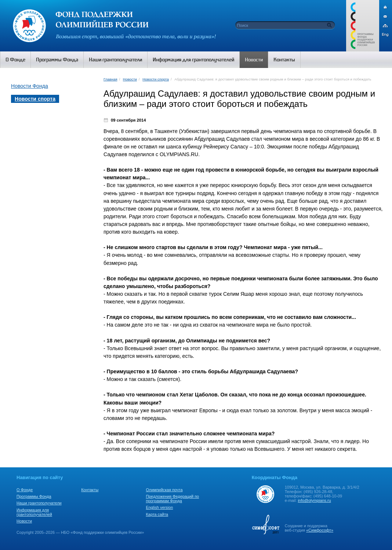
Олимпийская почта (164, 490)
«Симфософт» (320, 530)
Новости (130, 79)
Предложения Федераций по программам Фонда (173, 499)
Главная (110, 79)
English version (160, 507)
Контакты (90, 490)
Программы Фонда (34, 496)
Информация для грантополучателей (34, 512)
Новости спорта (156, 79)
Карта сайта (157, 514)
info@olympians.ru (314, 500)
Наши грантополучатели (39, 503)
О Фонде (25, 490)
